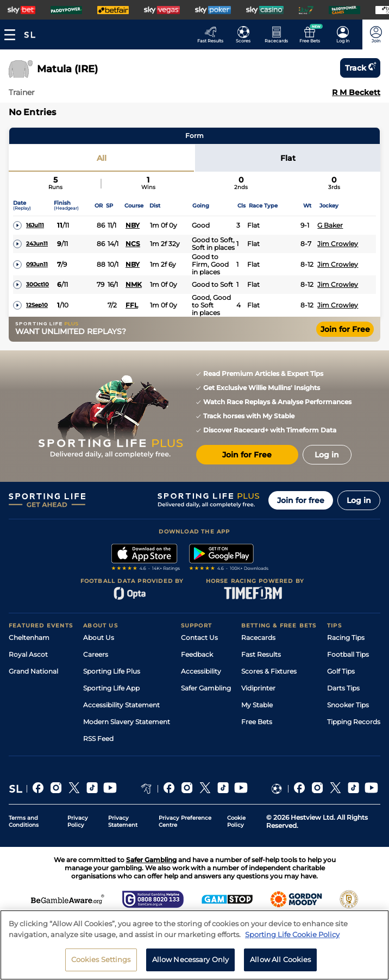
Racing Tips (346, 637)
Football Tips (348, 654)
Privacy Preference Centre (185, 821)
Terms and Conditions (24, 821)
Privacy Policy (78, 821)
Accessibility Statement (121, 705)
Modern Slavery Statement (127, 722)
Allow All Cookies (280, 959)
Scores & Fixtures (269, 671)
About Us (99, 637)
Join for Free (345, 329)
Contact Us (199, 637)
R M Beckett (356, 92)
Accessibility (201, 671)
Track (360, 68)
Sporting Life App (111, 688)
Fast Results (261, 654)
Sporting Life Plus (112, 671)
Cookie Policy (236, 821)
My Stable (257, 705)
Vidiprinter (258, 688)
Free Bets (257, 722)
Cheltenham (29, 637)
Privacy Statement (123, 821)
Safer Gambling (206, 688)
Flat (288, 158)
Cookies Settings (101, 959)
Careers (96, 654)
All (102, 158)
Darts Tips (343, 688)
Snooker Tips (348, 705)
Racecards (258, 637)
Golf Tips (341, 671)
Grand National (33, 671)
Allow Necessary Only (191, 959)
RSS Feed (98, 739)
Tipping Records (354, 722)
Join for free (301, 500)
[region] (195, 945)
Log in (359, 500)
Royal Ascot (28, 654)
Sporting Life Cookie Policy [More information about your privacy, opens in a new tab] (292, 934)
